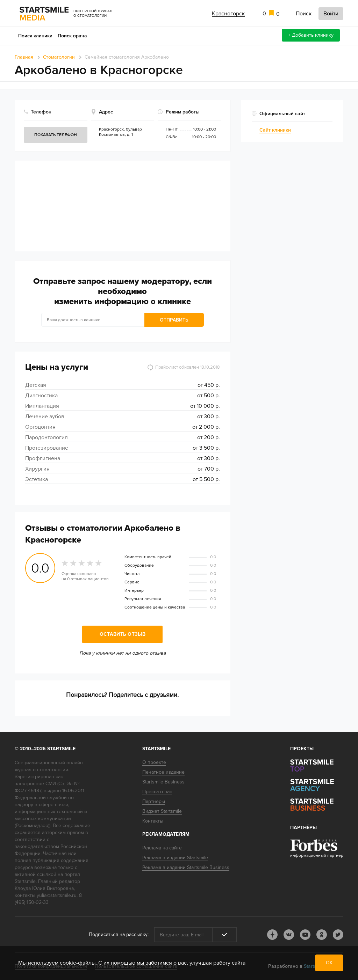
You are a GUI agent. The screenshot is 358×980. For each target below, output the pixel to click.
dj (272, 935)
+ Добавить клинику (311, 35)
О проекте (154, 762)
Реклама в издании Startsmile (175, 858)
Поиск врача (72, 36)
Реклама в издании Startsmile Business (186, 867)
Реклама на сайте (162, 848)
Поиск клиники (35, 36)
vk (289, 935)
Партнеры (154, 801)
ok (322, 935)
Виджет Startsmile (162, 811)
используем (43, 963)
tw (338, 935)
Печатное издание (163, 772)
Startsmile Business (163, 782)
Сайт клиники (275, 130)
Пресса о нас (157, 792)
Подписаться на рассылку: (119, 934)
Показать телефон (56, 135)
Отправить (174, 320)
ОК (329, 963)
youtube (305, 935)
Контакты (153, 821)
